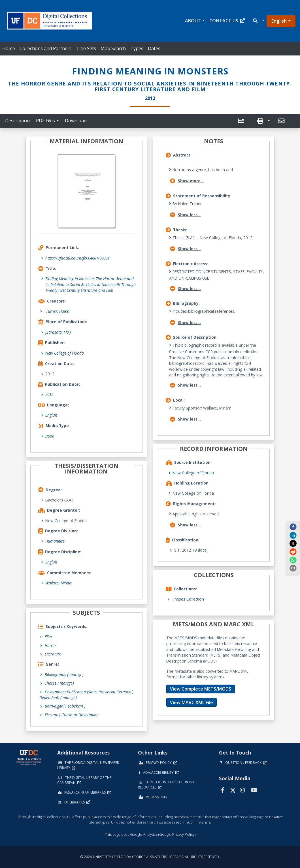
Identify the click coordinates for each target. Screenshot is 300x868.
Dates (154, 48)
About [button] (193, 21)
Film (48, 637)
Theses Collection (188, 599)
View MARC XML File (192, 702)
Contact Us (227, 21)
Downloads (77, 121)
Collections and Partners (46, 48)
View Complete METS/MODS (201, 689)
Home (9, 48)
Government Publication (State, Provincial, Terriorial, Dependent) (86, 695)
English (279, 21)
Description (17, 121)
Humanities (55, 541)
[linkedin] (293, 535)
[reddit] (293, 551)
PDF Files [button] (45, 121)
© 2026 (150, 857)
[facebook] (293, 527)
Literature (53, 654)
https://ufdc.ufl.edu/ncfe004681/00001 (77, 258)
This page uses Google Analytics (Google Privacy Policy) (150, 834)
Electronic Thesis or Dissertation (72, 715)
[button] (258, 21)
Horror (50, 645)
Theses (59, 683)
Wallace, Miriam (59, 583)
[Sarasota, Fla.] (58, 332)
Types (137, 48)
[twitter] (293, 543)
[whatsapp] (293, 560)
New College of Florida (65, 353)
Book (50, 436)
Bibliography (64, 675)
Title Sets (86, 48)
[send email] (293, 568)
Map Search (113, 48)
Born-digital (65, 706)
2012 (49, 394)
